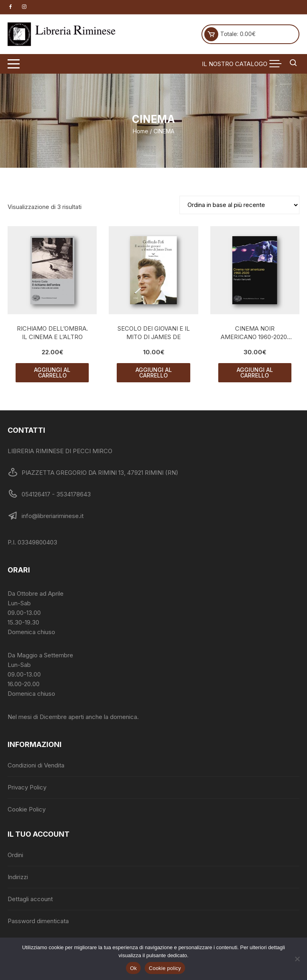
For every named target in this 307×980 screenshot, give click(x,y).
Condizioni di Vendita (36, 765)
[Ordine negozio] (239, 205)
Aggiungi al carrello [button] (52, 373)
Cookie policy (165, 968)
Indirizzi (18, 877)
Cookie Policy (27, 809)
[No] (297, 959)
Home (141, 131)
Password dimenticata (38, 921)
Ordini (15, 855)
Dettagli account (30, 899)
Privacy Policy (27, 787)
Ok (133, 968)
